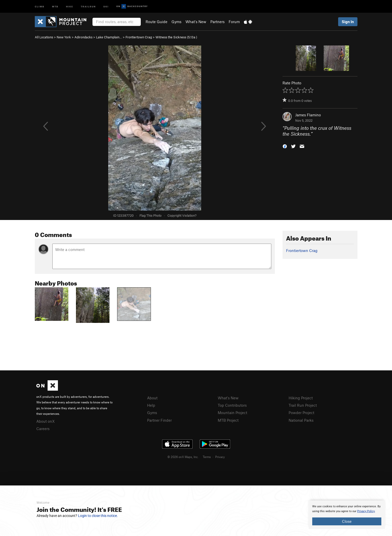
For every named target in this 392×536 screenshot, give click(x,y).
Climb (40, 6)
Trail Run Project (303, 405)
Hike (70, 6)
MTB (55, 6)
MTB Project (228, 420)
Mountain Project (232, 413)
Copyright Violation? (182, 215)
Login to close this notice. (98, 516)
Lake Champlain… (109, 37)
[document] (347, 515)
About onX (45, 421)
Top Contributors (232, 405)
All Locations (44, 37)
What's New (196, 22)
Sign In (348, 22)
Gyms (176, 22)
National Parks (301, 420)
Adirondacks (83, 37)
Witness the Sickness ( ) (176, 37)
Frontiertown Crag (139, 37)
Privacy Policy (366, 511)
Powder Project (301, 413)
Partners (217, 22)
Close (347, 521)
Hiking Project (301, 398)
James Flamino (308, 115)
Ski (106, 6)
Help (151, 405)
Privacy (220, 457)
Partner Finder (159, 420)
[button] (285, 146)
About (152, 398)
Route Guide (156, 22)
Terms (207, 457)
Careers (43, 429)
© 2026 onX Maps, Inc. (183, 457)
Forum (234, 22)
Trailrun (88, 6)
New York (64, 37)
